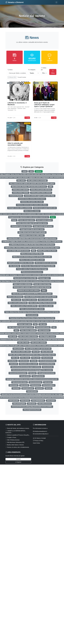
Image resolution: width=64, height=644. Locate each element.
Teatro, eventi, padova (45, 300)
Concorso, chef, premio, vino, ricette (32, 202)
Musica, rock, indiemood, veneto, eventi (32, 260)
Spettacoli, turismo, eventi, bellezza (28, 290)
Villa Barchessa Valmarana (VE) (15, 442)
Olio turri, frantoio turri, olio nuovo (46, 263)
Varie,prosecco (36, 385)
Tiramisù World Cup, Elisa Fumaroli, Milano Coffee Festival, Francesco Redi (32, 318)
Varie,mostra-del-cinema (20, 382)
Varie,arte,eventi (47, 358)
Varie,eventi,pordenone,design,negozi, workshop (26, 367)
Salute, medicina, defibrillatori (23, 284)
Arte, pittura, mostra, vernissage (37, 180)
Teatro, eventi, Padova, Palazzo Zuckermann (42, 303)
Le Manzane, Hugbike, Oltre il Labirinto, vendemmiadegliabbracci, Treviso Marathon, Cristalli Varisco (32, 242)
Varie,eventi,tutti (48, 367)
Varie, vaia (15, 358)
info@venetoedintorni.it (40, 431)
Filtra (53, 72)
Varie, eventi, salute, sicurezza (28, 336)
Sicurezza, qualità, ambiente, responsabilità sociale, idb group (32, 287)
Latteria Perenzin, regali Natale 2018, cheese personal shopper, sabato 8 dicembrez (32, 238)
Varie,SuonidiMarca (49, 385)
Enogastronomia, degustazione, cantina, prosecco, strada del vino (29, 217)
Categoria (32, 70)
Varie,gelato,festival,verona (46, 373)
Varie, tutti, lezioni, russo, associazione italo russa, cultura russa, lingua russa (32, 355)
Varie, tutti (36, 352)
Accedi (18, 459)
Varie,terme (39, 388)
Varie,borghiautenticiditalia (47, 361)
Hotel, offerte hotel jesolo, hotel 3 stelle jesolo (32, 232)
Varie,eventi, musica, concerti (29, 364)
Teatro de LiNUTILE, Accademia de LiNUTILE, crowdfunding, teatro (32, 294)
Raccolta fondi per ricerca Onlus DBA (25, 278)
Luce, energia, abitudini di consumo (18, 251)
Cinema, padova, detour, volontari (41, 193)
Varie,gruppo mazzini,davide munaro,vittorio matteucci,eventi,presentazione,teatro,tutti (32, 379)
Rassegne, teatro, (44, 278)
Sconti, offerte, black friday (42, 284)
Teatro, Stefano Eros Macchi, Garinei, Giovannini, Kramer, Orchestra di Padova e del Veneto (32, 312)
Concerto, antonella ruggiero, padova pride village (40, 196)
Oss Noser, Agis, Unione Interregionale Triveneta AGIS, (38, 266)
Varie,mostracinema (35, 382)
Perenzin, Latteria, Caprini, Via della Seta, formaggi (32, 269)
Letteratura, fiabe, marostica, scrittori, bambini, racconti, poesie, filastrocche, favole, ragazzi (32, 248)
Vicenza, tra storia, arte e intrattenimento (17, 447)
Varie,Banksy (13, 361)
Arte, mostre (21, 180)
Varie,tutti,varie (14, 401)
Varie (54, 327)
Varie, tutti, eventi (47, 352)
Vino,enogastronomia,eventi (32, 410)
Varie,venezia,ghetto (19, 404)
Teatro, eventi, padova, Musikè (18, 303)
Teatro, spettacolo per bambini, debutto (32, 309)
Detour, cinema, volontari (32, 211)
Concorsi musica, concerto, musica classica (32, 199)
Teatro (44, 291)
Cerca (10, 70)
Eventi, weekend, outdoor (44, 220)
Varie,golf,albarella (38, 376)
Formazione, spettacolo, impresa (21, 226)
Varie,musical (24, 385)
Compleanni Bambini (16, 196)
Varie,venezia (51, 401)
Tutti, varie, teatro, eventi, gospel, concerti (21, 327)
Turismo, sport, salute (25, 324)
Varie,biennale (24, 361)
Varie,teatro (16, 388)
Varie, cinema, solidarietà (28, 330)
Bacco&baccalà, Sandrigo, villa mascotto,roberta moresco (29, 187)
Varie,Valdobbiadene (38, 401)
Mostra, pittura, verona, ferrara (47, 251)
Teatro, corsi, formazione (15, 297)
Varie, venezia (25, 358)
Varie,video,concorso (45, 404)
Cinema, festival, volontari (21, 193)
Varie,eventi (14, 364)
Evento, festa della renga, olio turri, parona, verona (32, 223)
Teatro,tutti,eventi (32, 315)
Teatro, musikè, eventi (46, 306)
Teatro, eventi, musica (30, 300)
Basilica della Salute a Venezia (15, 445)
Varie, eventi (13, 336)
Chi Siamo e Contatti (39, 438)
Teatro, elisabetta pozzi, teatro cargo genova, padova (41, 297)
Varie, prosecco (18, 349)
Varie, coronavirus (44, 330)
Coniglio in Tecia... (11, 437)
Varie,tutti (48, 388)
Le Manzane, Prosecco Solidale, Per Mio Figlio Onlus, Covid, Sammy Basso (32, 245)
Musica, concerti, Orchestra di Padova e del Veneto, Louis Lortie (32, 257)
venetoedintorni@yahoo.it (41, 434)
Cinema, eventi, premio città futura (41, 190)
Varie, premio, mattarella (39, 343)
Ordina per (44, 69)
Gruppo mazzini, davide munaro (43, 226)
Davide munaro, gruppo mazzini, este (45, 208)
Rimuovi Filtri (12, 77)
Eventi (53, 217)
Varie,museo (48, 382)
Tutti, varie (43, 324)
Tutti (35, 324)
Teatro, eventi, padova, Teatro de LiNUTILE (24, 306)
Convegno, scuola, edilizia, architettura (20, 208)
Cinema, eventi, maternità (20, 190)
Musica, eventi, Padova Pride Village (32, 254)
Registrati (18, 462)
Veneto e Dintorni (15, 2)
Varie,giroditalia (25, 376)
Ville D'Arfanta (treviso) (12, 440)
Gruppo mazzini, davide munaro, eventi (32, 229)
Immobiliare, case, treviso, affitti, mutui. (32, 235)
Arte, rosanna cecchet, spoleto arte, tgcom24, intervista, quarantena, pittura (32, 184)
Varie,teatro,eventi (28, 388)
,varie (31, 171)
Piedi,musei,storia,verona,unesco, (32, 272)
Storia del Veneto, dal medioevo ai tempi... (18, 428)
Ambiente (39, 171)
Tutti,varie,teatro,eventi (43, 327)
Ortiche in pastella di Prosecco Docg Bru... (18, 435)
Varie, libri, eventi (23, 343)
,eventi (25, 171)
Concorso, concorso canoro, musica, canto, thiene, (32, 205)
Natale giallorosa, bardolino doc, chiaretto (20, 263)
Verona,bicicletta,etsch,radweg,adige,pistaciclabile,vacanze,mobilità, (32, 407)
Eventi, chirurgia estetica (27, 220)
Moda (34, 251)
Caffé (50, 187)
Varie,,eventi (36, 358)
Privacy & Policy (38, 441)
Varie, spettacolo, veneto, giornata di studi (38, 349)
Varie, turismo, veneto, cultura (21, 352)
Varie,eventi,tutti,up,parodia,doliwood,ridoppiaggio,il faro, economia (32, 370)
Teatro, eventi (16, 300)
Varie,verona (32, 404)
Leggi (27, 118)
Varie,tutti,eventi (32, 391)
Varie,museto (14, 385)
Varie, (16, 330)
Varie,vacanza (25, 401)
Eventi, (14, 220)
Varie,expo (32, 373)
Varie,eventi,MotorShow (47, 364)
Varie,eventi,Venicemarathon (18, 373)
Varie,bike (34, 361)
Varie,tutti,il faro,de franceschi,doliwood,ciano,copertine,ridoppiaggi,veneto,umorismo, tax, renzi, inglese (32, 394)
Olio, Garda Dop (15, 266)
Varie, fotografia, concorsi (47, 336)
